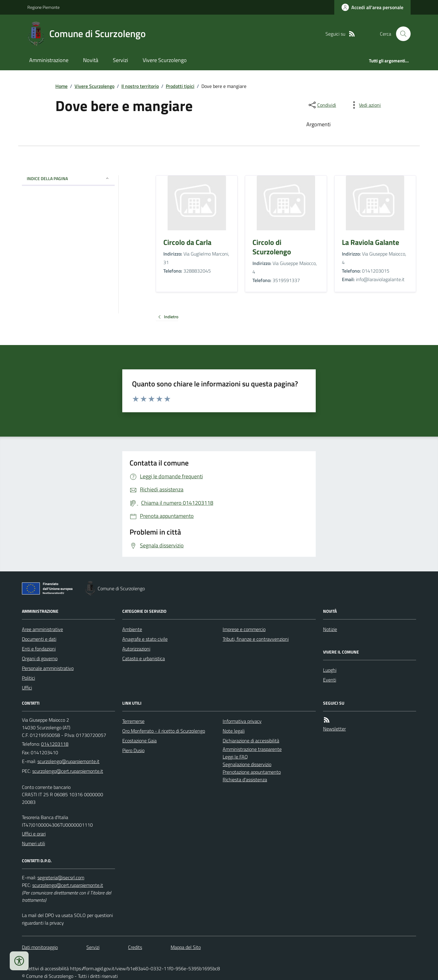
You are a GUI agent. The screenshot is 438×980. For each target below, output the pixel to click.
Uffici (27, 688)
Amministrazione (49, 60)
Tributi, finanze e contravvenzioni (256, 639)
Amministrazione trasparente (252, 749)
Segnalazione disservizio (247, 764)
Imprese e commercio (244, 629)
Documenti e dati (39, 639)
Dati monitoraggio (40, 947)
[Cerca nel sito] (401, 34)
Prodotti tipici (180, 86)
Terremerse (133, 721)
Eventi (330, 680)
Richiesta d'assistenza (245, 779)
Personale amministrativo (48, 668)
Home (61, 86)
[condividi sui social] (322, 105)
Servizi (120, 60)
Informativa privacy (242, 721)
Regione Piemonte (43, 7)
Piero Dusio (133, 750)
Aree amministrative (42, 629)
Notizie (330, 629)
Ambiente (132, 629)
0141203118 (55, 744)
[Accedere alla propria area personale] (372, 7)
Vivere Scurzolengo (165, 60)
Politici (28, 678)
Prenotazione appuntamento (252, 772)
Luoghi (330, 670)
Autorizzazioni (136, 649)
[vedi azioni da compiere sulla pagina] (365, 105)
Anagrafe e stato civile (145, 639)
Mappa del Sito (186, 947)
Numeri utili (33, 843)
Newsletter (334, 729)
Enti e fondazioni (39, 649)
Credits (135, 947)
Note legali (234, 731)
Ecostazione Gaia (139, 741)
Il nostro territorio (140, 86)
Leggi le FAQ (235, 757)
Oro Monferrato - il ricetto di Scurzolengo (164, 731)
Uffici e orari (34, 834)
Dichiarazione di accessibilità (251, 741)
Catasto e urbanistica (144, 658)
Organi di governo (40, 658)
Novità (91, 60)
